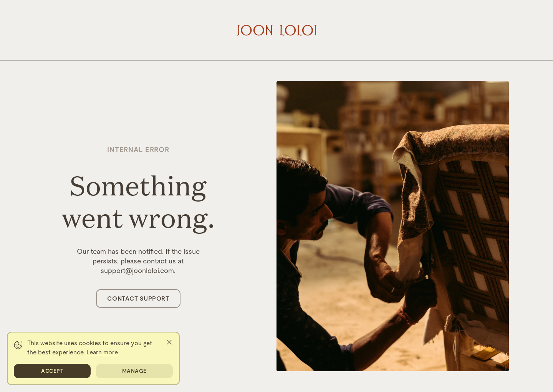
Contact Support (138, 299)
